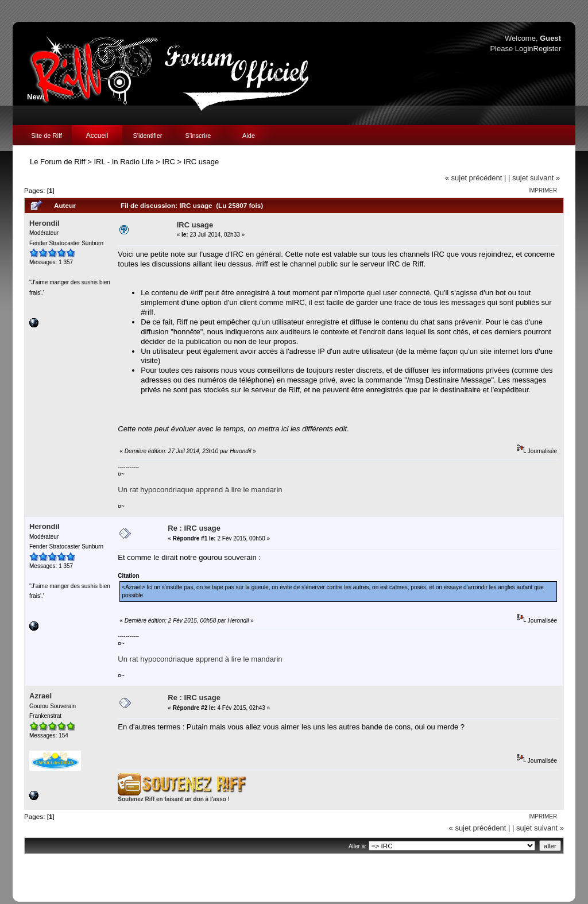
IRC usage (201, 162)
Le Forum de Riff (58, 162)
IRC (169, 162)
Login (524, 49)
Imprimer (543, 190)
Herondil (45, 223)
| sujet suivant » (534, 178)
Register (547, 49)
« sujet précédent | (476, 178)
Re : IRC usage (194, 528)
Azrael (40, 696)
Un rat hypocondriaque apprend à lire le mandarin (200, 490)
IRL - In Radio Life (123, 162)
